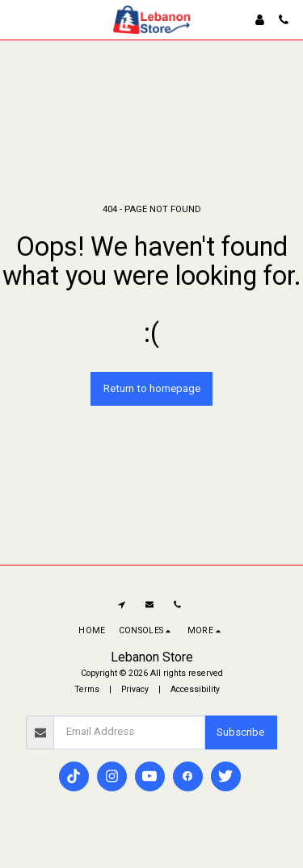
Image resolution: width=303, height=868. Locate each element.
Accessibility (195, 689)
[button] (18, 19)
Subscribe (240, 732)
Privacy (135, 689)
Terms (87, 689)
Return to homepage (152, 388)
